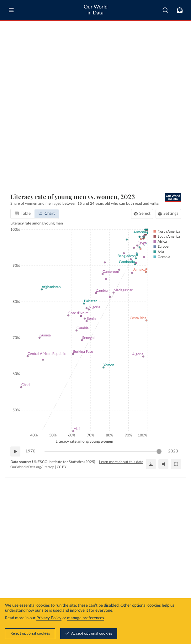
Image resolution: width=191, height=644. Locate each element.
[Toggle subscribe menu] (180, 10)
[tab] (23, 214)
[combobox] (165, 10)
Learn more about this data (121, 462)
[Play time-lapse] (15, 451)
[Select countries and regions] (142, 214)
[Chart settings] (168, 214)
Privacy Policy (49, 618)
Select (145, 214)
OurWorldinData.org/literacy (32, 467)
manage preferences (86, 618)
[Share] (163, 464)
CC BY (62, 467)
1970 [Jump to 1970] (30, 451)
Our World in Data (96, 10)
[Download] (151, 464)
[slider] (159, 451)
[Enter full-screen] (176, 464)
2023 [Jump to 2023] (173, 451)
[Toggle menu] (11, 10)
